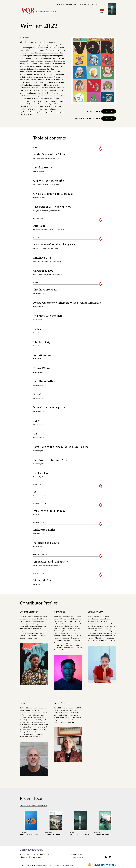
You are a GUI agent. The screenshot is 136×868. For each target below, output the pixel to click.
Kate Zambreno (40, 172)
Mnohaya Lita (42, 258)
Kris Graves (46, 230)
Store (97, 5)
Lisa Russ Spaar (39, 372)
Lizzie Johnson (60, 230)
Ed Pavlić (38, 158)
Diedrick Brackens (40, 294)
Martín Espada (39, 307)
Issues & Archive (71, 5)
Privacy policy (69, 865)
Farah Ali (38, 249)
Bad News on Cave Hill (48, 316)
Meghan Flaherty (40, 198)
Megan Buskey (39, 534)
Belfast (38, 329)
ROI (36, 492)
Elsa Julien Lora (39, 185)
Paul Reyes (38, 584)
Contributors (82, 5)
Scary (37, 421)
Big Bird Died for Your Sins (50, 460)
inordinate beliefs (44, 381)
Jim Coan (38, 515)
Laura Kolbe (38, 566)
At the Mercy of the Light (49, 155)
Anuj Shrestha (46, 496)
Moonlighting (42, 581)
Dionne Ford (39, 547)
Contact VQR (60, 865)
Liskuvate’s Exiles (44, 530)
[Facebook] (106, 857)
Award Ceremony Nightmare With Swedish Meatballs (67, 303)
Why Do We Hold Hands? (49, 511)
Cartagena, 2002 (43, 271)
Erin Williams (57, 185)
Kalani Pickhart (39, 262)
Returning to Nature (46, 543)
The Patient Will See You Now (52, 207)
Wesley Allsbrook (54, 249)
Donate (90, 5)
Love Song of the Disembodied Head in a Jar (61, 447)
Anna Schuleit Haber (55, 158)
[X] (110, 857)
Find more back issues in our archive (33, 805)
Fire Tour (39, 226)
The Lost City (42, 342)
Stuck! (37, 395)
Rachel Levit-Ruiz (55, 211)
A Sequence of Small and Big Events (56, 245)
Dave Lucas (38, 320)
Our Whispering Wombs (49, 181)
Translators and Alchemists (51, 562)
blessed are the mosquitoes (50, 408)
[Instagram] (114, 857)
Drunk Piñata (42, 368)
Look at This (41, 473)
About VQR (61, 5)
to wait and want (44, 355)
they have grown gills (46, 290)
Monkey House (43, 168)
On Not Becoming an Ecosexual (53, 194)
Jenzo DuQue (39, 275)
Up (35, 434)
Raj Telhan (38, 211)
